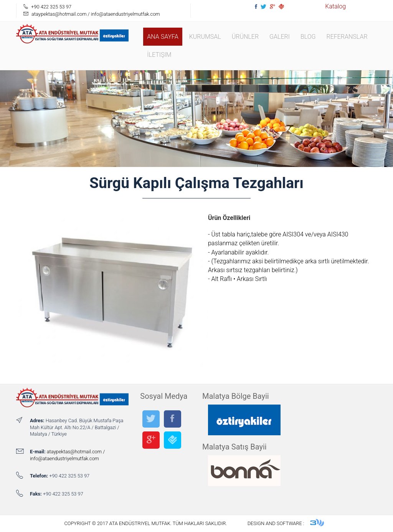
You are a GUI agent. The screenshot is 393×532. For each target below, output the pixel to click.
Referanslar (347, 37)
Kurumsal (205, 37)
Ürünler (245, 37)
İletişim (159, 55)
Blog (308, 37)
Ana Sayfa (163, 37)
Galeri (280, 37)
